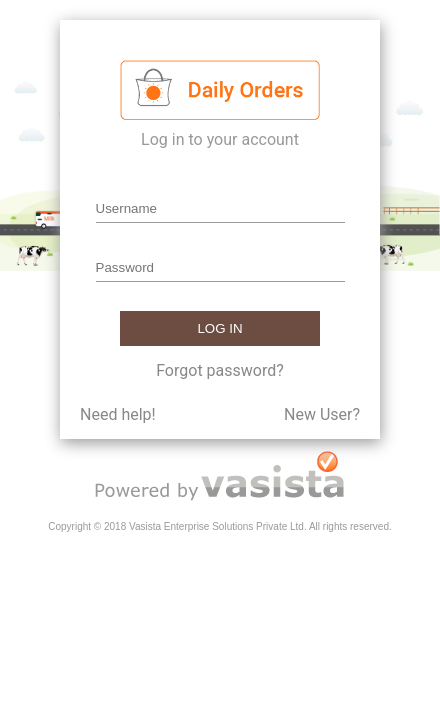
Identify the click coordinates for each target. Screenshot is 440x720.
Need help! (118, 414)
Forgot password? (220, 370)
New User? (322, 414)
